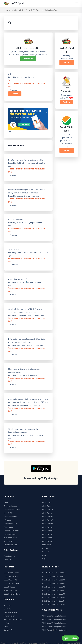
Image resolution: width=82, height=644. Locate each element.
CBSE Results (47, 627)
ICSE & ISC (8, 510)
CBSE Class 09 (48, 510)
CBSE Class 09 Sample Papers (54, 623)
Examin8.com (9, 553)
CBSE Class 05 (48, 524)
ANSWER (15, 93)
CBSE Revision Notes (12, 591)
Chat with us (70, 638)
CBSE (21, 10)
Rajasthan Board (10, 541)
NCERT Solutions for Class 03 (54, 601)
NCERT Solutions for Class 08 (54, 584)
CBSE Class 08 (48, 513)
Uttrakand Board (11, 520)
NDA (44, 552)
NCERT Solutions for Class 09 (54, 580)
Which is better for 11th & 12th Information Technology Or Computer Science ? (26, 309)
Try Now (67, 102)
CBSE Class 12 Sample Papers (54, 613)
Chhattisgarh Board (12, 527)
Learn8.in (8, 556)
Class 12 (29, 10)
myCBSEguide (15, 4)
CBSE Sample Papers (12, 569)
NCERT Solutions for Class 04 (54, 598)
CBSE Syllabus (9, 584)
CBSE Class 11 (48, 503)
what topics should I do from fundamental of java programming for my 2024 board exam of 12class (28, 398)
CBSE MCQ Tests (10, 577)
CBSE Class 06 (48, 520)
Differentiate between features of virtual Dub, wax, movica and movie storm (26, 338)
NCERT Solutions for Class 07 (54, 587)
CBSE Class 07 (48, 517)
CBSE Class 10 (48, 506)
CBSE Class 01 (48, 538)
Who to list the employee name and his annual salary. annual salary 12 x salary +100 (27, 191)
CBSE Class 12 (48, 499)
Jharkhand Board (11, 534)
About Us (8, 602)
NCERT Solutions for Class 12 (54, 569)
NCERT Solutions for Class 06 (54, 591)
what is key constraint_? (18, 278)
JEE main (46, 545)
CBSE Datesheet (61, 627)
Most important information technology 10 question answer (25, 368)
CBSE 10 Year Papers (12, 580)
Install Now (28, 59)
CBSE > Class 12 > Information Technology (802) (27, 85)
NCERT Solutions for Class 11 (54, 573)
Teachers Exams (10, 513)
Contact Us (8, 627)
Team (6, 623)
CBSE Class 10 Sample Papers (54, 620)
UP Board (8, 517)
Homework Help (10, 10)
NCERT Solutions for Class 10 (54, 577)
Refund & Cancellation (13, 616)
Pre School (46, 541)
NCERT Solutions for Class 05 (54, 594)
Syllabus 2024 (14, 248)
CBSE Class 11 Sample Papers (54, 616)
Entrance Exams (10, 503)
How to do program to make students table (26, 160)
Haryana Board (10, 531)
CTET (44, 556)
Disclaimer (8, 606)
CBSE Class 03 (48, 531)
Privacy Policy (9, 613)
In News (7, 620)
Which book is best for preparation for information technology (23, 428)
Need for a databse (16, 219)
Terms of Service (10, 609)
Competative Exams (12, 506)
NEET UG (46, 548)
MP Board (8, 538)
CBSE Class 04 (48, 527)
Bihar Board (9, 524)
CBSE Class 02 (48, 534)
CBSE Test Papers (11, 573)
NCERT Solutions (10, 587)
